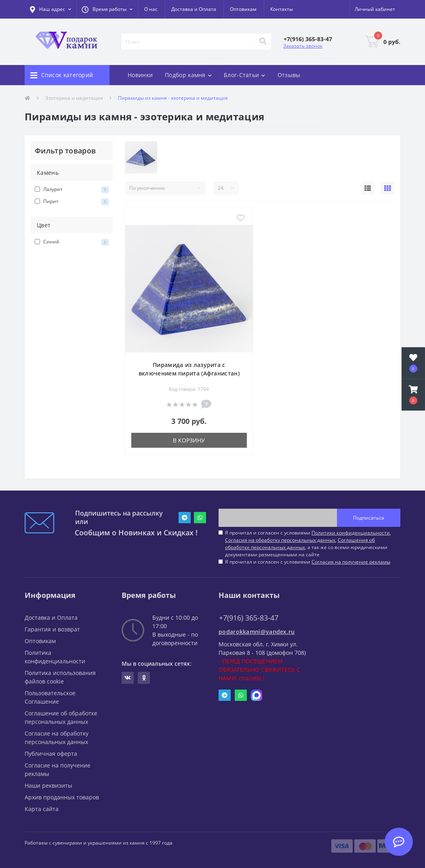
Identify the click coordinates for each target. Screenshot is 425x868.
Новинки (140, 75)
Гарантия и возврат (52, 629)
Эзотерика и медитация (74, 98)
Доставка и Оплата (194, 9)
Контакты (282, 9)
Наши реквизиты (48, 785)
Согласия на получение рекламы (351, 562)
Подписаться (369, 518)
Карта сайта (42, 809)
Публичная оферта (51, 754)
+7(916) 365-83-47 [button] (249, 618)
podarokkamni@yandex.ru (257, 632)
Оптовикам (243, 9)
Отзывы (289, 75)
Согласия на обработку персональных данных (280, 540)
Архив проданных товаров (62, 797)
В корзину (189, 440)
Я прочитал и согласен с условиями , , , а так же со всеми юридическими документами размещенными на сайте (308, 544)
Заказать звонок (303, 46)
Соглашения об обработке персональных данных (300, 544)
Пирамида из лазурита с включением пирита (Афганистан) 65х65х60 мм (189, 373)
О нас (151, 9)
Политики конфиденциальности (351, 533)
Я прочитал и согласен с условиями (308, 562)
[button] (107, 9)
